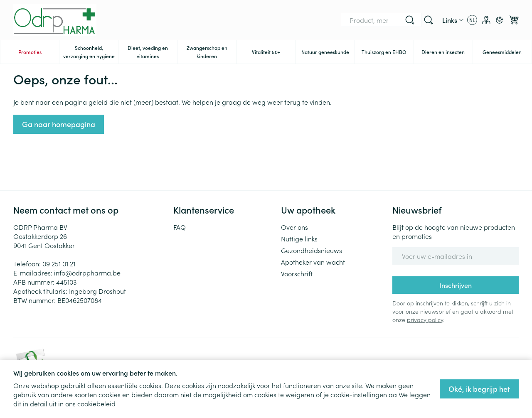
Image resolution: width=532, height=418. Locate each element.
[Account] (486, 20)
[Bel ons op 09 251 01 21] (412, 20)
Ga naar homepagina (59, 124)
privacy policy (425, 320)
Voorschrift (297, 273)
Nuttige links (299, 239)
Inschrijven (456, 285)
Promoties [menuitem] (30, 52)
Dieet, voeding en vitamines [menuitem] (152, 52)
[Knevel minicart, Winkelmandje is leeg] (514, 20)
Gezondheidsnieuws (312, 250)
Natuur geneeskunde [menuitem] (328, 54)
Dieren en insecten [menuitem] (447, 54)
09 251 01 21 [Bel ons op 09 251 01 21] (59, 263)
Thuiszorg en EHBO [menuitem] (388, 54)
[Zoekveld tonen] (429, 20)
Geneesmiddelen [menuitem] (507, 54)
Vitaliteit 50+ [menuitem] (274, 54)
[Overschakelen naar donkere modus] (500, 20)
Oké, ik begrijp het (479, 389)
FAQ (180, 227)
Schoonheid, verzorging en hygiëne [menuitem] (91, 52)
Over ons (294, 227)
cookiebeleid (96, 403)
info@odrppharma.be (87, 273)
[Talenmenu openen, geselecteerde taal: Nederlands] (472, 20)
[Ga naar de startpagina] (55, 20)
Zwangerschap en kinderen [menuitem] (212, 52)
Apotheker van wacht (313, 262)
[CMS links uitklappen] (453, 20)
